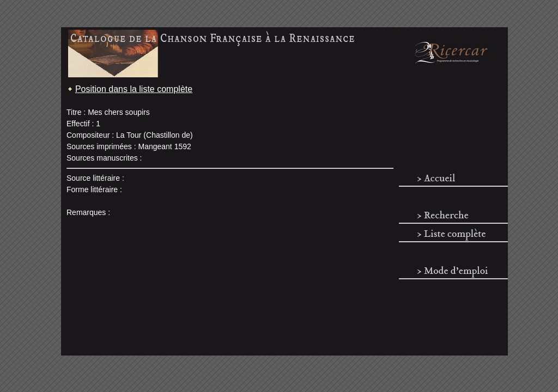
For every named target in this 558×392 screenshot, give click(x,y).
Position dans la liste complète (134, 89)
